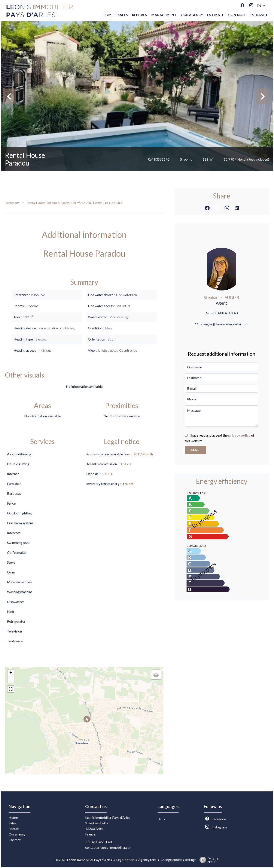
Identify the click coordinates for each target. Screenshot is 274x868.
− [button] (11, 680)
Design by (208, 860)
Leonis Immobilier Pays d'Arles (108, 817)
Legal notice (125, 860)
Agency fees (147, 860)
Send (195, 450)
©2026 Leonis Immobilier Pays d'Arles (84, 860)
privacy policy (239, 435)
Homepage (12, 203)
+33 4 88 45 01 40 (224, 313)
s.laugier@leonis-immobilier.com (224, 324)
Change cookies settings (178, 860)
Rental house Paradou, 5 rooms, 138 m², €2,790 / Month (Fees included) (75, 203)
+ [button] (11, 673)
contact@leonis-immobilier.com (109, 847)
